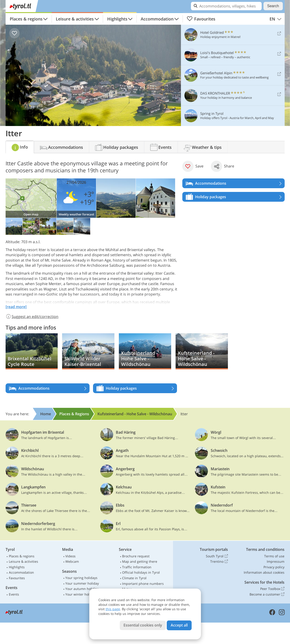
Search (273, 6)
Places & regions (26, 19)
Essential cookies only (143, 625)
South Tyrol (217, 556)
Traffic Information (137, 567)
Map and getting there (140, 561)
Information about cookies (264, 572)
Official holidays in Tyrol (141, 572)
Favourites (201, 19)
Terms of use (274, 556)
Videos (70, 556)
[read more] (16, 307)
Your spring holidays (81, 578)
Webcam (72, 561)
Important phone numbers (143, 584)
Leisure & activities (75, 19)
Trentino (219, 562)
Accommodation (157, 19)
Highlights (117, 19)
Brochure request (136, 556)
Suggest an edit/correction (32, 317)
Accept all (179, 625)
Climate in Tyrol (134, 578)
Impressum (276, 561)
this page (113, 609)
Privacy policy (274, 567)
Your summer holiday (82, 583)
